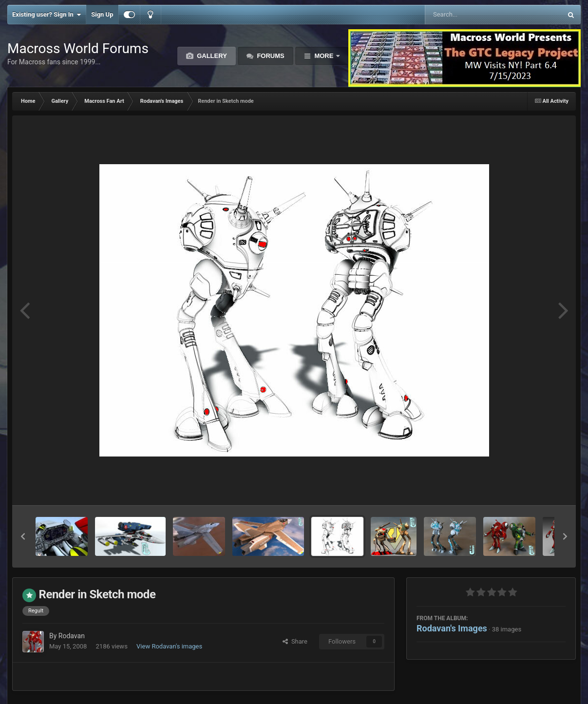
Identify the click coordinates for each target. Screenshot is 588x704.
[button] (23, 536)
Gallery (211, 56)
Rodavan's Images (452, 628)
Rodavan (72, 636)
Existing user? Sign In (47, 15)
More (324, 56)
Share (295, 641)
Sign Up (102, 14)
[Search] (469, 15)
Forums (270, 56)
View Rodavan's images (169, 646)
